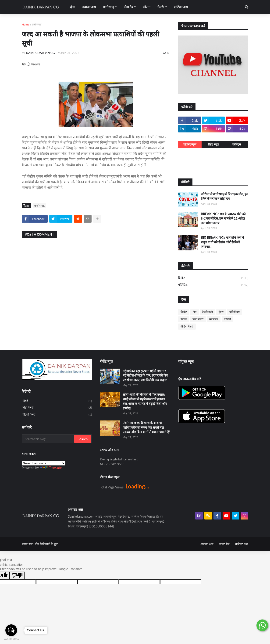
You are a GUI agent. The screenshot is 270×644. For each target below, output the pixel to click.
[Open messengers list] (11, 630)
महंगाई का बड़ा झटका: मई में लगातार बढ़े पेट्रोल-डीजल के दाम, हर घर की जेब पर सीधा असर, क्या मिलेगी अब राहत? (145, 375)
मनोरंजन (214, 319)
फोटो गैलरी (198, 319)
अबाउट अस (207, 544)
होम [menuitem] (72, 7)
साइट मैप (224, 544)
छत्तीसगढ (37, 24)
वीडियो (227, 319)
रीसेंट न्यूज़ (213, 144)
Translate (51, 468)
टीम (195, 312)
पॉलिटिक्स (213, 285)
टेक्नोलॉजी (208, 312)
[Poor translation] (17, 575)
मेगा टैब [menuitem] (129, 7)
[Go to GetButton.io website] (11, 639)
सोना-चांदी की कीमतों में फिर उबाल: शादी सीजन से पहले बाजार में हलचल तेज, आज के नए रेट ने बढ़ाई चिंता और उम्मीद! (145, 401)
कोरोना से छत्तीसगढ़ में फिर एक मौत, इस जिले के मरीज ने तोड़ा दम (225, 196)
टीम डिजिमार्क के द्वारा (47, 544)
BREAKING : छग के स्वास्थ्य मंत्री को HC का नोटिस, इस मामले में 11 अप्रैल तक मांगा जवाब (223, 218)
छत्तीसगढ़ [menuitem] (108, 7)
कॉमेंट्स (237, 144)
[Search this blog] (48, 439)
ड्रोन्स (221, 312)
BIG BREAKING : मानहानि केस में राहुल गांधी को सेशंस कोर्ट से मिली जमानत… (222, 242)
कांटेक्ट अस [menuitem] (181, 7)
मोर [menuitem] (145, 7)
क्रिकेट (213, 278)
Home (25, 24)
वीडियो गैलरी (187, 326)
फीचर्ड (184, 319)
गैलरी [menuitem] (161, 7)
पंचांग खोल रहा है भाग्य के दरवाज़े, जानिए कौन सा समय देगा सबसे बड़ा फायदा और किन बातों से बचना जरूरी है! (146, 427)
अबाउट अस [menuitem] (89, 7)
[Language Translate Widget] (44, 463)
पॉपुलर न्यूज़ (190, 144)
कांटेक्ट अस (242, 544)
